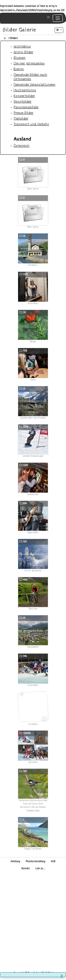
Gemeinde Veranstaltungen (34, 85)
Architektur (22, 47)
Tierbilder (21, 119)
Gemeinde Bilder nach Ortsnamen (30, 77)
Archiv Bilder (23, 52)
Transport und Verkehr (31, 124)
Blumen (20, 58)
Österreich (22, 146)
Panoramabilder (26, 107)
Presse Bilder (23, 113)
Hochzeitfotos (25, 90)
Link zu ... (40, 869)
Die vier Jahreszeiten (29, 63)
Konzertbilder (24, 96)
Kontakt (26, 869)
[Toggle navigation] (58, 18)
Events (19, 69)
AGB (53, 862)
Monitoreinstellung (35, 862)
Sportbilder (23, 102)
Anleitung (15, 862)
